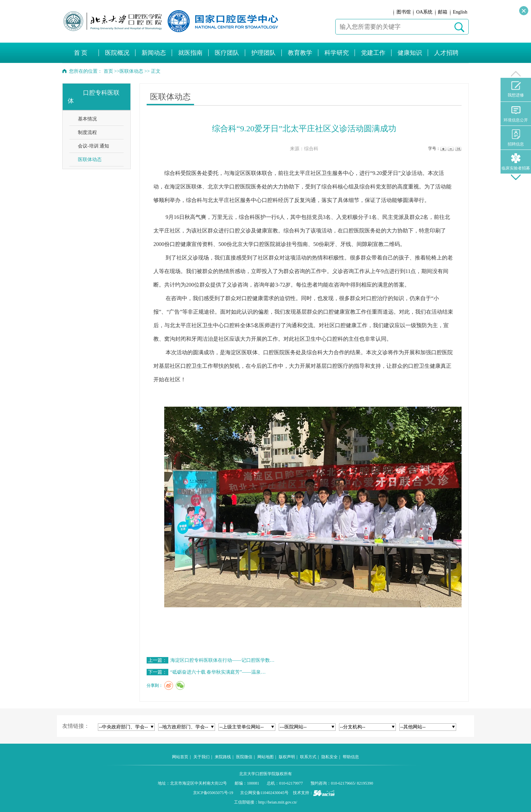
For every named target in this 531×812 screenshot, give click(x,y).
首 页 (81, 53)
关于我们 (201, 757)
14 (458, 149)
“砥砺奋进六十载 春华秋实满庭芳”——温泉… (218, 672)
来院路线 (223, 757)
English (460, 12)
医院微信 (244, 757)
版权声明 (287, 757)
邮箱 (443, 12)
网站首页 (180, 757)
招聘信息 (516, 138)
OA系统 (424, 12)
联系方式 (308, 757)
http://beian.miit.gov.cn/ (278, 802)
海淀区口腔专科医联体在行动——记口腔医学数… (222, 660)
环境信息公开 (516, 114)
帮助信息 (351, 757)
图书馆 (404, 12)
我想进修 (516, 89)
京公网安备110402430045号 (264, 793)
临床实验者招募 (516, 162)
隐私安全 (330, 757)
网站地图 (265, 757)
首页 (108, 71)
